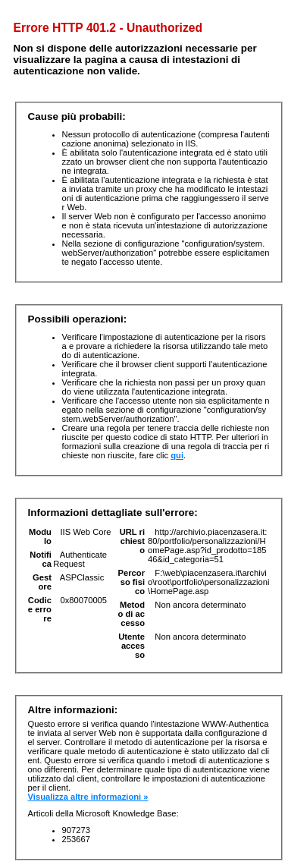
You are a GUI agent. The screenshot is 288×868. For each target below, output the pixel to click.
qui (177, 455)
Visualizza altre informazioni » (88, 797)
